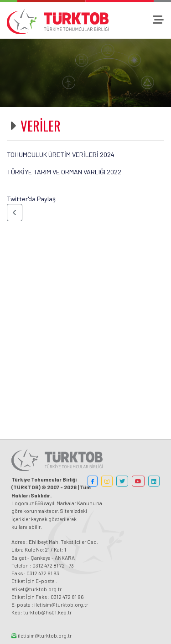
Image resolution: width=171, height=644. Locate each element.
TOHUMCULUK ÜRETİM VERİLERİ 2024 (61, 155)
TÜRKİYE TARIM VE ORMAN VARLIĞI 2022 (64, 172)
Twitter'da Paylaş (31, 199)
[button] (15, 213)
